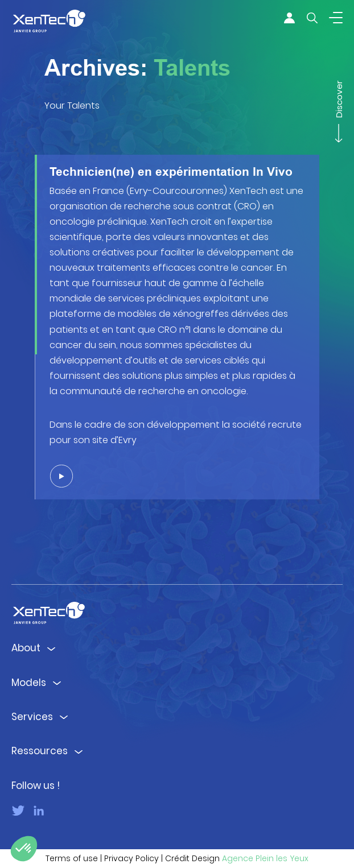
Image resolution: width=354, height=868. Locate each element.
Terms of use (72, 858)
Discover (339, 104)
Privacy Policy (131, 858)
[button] (24, 849)
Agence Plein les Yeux (265, 858)
